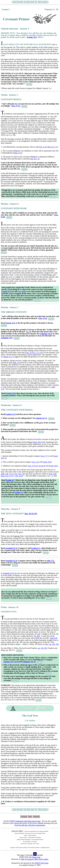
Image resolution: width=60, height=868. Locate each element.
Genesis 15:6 (11, 393)
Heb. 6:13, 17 (52, 147)
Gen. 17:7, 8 (45, 456)
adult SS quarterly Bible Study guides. (35, 859)
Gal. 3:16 (43, 147)
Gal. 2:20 (53, 474)
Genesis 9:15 (6, 291)
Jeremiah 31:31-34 (10, 573)
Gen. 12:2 (35, 462)
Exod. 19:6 (47, 462)
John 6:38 (54, 638)
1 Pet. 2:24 (18, 476)
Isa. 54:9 (22, 291)
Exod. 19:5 (53, 466)
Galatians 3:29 (7, 338)
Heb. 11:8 (17, 363)
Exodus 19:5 (32, 37)
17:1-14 (39, 353)
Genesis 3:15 (8, 662)
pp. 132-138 (42, 648)
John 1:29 (4, 474)
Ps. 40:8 (37, 636)
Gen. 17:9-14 (33, 466)
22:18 (16, 662)
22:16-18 (42, 466)
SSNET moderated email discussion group (25, 821)
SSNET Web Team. (42, 863)
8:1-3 (11, 476)
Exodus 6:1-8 (10, 414)
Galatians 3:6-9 (46, 334)
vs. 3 (28, 332)
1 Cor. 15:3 (13, 474)
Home (34, 857)
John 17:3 (50, 561)
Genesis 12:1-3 (11, 323)
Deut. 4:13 (18, 153)
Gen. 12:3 (43, 318)
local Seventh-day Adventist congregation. (30, 825)
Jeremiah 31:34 (11, 561)
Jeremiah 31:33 (11, 548)
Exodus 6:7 (10, 480)
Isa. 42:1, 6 (35, 159)
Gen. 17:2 (16, 106)
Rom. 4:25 (5, 476)
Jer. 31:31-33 (31, 514)
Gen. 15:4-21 (31, 353)
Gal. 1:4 (21, 474)
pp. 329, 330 (54, 644)
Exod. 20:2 (37, 442)
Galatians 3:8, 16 (29, 662)
